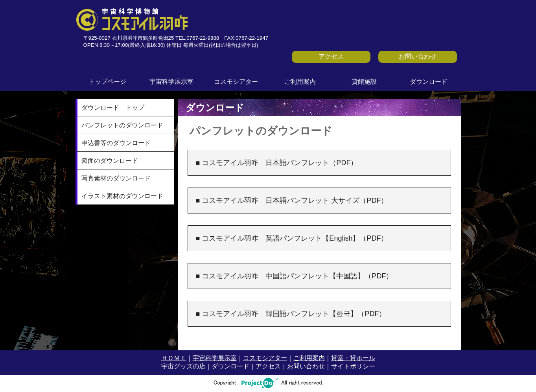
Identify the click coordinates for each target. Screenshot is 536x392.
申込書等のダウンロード (116, 143)
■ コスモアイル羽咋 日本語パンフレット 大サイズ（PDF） (292, 201)
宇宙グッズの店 (183, 366)
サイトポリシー (353, 366)
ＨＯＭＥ (174, 358)
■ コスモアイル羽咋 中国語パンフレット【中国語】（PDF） (295, 276)
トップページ (107, 82)
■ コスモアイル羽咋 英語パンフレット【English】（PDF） (292, 238)
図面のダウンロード (110, 161)
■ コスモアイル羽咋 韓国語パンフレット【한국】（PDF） (291, 314)
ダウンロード (429, 82)
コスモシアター (236, 82)
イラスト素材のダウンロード (122, 196)
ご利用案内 (300, 82)
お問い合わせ (418, 56)
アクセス (331, 56)
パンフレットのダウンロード (122, 125)
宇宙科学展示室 (171, 82)
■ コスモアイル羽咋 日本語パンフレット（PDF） (277, 163)
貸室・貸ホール (353, 358)
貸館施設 (364, 82)
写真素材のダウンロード (116, 178)
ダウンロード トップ (113, 108)
